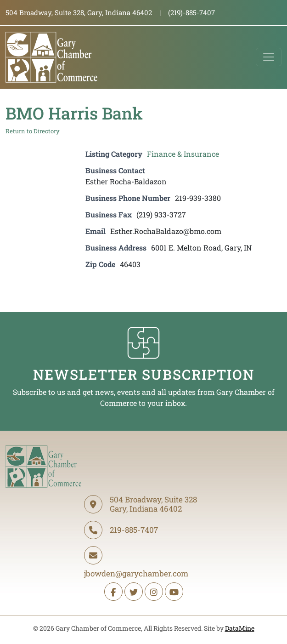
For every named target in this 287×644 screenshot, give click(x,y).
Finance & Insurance (183, 154)
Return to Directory (33, 131)
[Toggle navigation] (269, 57)
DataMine (240, 628)
